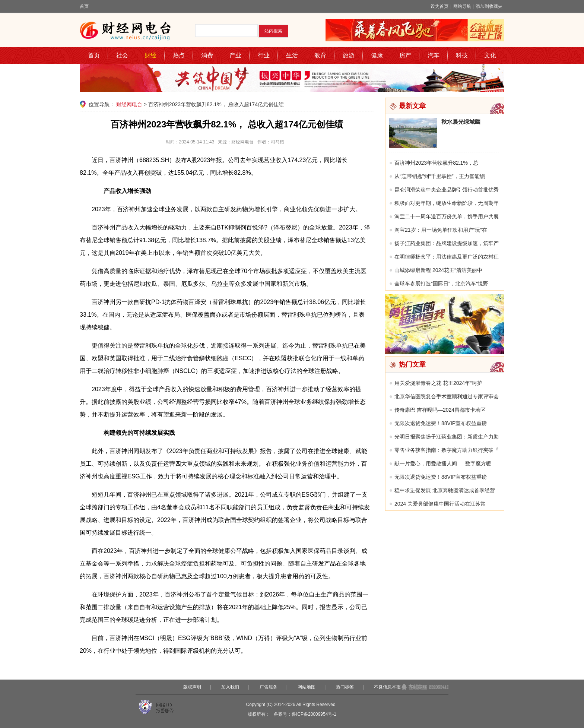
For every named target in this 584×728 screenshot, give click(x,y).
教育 (320, 55)
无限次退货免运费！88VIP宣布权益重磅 (441, 423)
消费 (207, 55)
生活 (292, 55)
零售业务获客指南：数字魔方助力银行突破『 (447, 450)
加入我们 (230, 687)
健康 (377, 55)
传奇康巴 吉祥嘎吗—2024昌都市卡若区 (440, 410)
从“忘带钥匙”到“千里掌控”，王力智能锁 (440, 176)
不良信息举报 (387, 687)
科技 (462, 55)
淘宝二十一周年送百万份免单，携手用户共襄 (447, 216)
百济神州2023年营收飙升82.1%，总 (436, 163)
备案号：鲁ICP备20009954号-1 (305, 714)
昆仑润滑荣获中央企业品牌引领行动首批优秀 (447, 190)
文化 (490, 55)
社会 (122, 55)
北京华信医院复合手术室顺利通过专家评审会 (447, 396)
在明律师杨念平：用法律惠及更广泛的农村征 (447, 257)
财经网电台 (129, 104)
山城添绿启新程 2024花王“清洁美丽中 (438, 270)
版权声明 (192, 687)
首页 (84, 6)
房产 (405, 55)
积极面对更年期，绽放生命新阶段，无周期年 (447, 203)
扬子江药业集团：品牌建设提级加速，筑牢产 (447, 243)
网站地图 (307, 687)
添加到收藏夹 (489, 6)
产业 (235, 55)
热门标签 (345, 687)
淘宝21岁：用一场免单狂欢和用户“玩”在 (441, 230)
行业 (264, 55)
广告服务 (269, 687)
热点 (179, 55)
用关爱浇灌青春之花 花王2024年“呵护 (438, 383)
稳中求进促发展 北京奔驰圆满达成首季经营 (445, 490)
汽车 (434, 55)
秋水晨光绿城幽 (461, 122)
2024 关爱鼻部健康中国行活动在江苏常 (440, 504)
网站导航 (462, 6)
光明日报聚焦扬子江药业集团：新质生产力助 (447, 437)
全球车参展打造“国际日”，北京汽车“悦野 (441, 284)
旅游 (349, 55)
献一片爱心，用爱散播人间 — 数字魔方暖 (443, 463)
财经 (150, 55)
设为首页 (439, 6)
